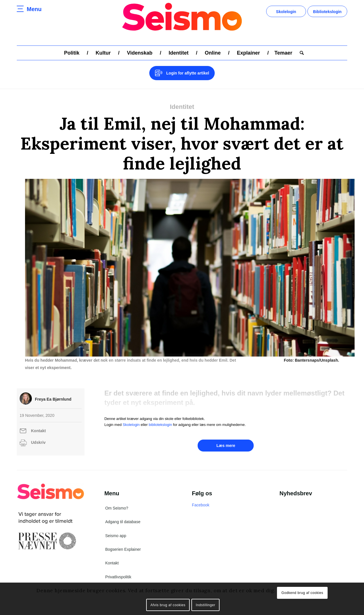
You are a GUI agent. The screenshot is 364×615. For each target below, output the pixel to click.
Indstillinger (206, 605)
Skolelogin (286, 12)
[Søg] (300, 53)
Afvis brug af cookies (168, 605)
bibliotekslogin (160, 425)
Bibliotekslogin (327, 12)
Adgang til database (123, 522)
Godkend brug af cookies (302, 593)
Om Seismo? (117, 508)
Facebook (201, 505)
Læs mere (226, 446)
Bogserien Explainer (123, 549)
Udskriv (38, 442)
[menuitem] (72, 53)
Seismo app (116, 536)
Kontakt (38, 431)
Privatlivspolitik (118, 577)
